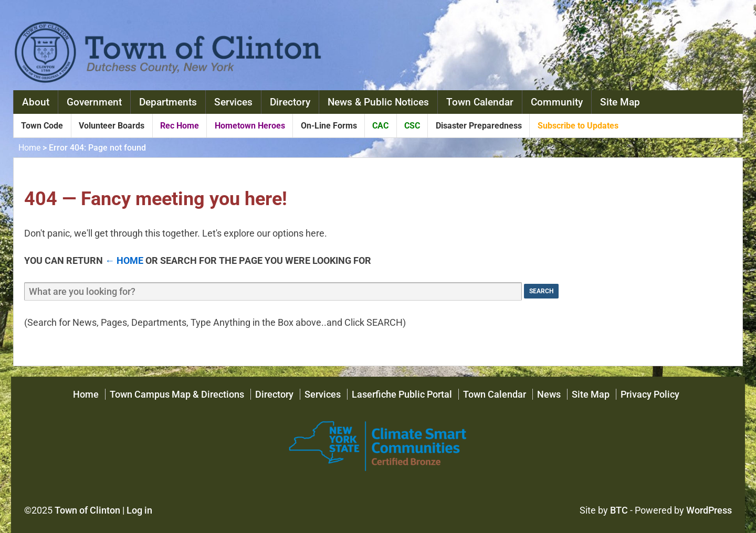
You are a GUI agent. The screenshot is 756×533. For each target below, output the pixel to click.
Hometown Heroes (250, 126)
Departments (168, 102)
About (36, 102)
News (549, 394)
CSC (412, 126)
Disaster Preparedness (479, 126)
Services (233, 102)
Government (94, 102)
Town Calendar (480, 102)
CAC (380, 126)
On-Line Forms (329, 126)
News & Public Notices (378, 102)
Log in (139, 510)
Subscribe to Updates (578, 126)
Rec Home (180, 126)
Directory (290, 102)
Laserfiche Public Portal (402, 394)
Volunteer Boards (112, 126)
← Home (124, 260)
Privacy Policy (650, 394)
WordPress (709, 510)
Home (29, 148)
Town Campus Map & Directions (177, 394)
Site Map (620, 102)
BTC (619, 510)
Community (557, 102)
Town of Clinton (87, 510)
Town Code (42, 126)
